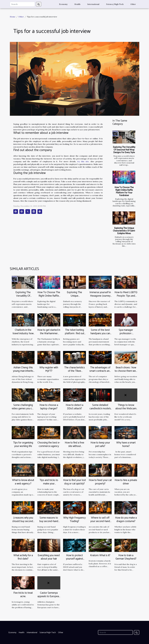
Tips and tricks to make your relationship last (49, 484)
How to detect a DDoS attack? (74, 407)
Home (13, 17)
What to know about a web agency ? (23, 482)
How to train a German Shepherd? (126, 557)
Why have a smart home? (126, 444)
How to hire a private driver (126, 482)
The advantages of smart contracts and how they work (100, 371)
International (93, 4)
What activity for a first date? (23, 557)
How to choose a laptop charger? (49, 407)
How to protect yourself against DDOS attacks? (74, 559)
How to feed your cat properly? (100, 482)
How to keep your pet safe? (100, 444)
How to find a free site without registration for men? (74, 446)
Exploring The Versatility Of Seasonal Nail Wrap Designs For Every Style (124, 150)
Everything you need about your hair (49, 557)
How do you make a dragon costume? (126, 520)
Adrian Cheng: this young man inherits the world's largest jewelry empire (23, 373)
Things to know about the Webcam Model (126, 409)
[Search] (22, 4)
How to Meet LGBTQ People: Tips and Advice (126, 296)
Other (133, 4)
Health (77, 4)
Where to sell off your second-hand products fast (100, 521)
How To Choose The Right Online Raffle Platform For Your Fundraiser (124, 191)
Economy (63, 4)
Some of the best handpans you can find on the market (100, 333)
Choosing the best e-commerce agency (49, 444)
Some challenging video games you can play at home (23, 409)
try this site (83, 161)
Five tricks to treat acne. (23, 595)
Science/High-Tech (115, 4)
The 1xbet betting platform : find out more (74, 333)
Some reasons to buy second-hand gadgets (49, 521)
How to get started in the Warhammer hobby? (49, 333)
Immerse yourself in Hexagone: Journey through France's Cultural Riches (100, 298)
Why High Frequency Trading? (74, 520)
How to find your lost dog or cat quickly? (74, 482)
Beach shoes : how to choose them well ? (126, 371)
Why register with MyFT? (49, 369)
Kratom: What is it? (100, 555)
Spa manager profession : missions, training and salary (126, 335)
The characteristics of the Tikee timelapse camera (74, 371)
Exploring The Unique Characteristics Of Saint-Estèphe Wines (124, 231)
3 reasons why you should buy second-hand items (23, 521)
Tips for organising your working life (23, 444)
